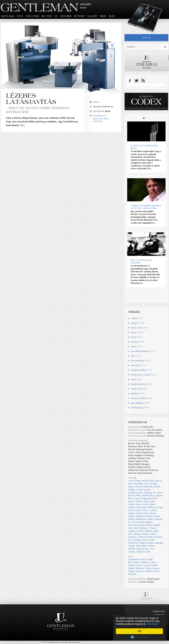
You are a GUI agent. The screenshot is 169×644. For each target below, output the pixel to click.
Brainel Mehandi (144, 487)
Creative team (159, 611)
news (103, 16)
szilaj (136, 337)
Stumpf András (141, 534)
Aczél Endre (134, 481)
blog (112, 16)
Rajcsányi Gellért (143, 525)
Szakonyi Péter (145, 537)
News (96, 102)
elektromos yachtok (143, 375)
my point (79, 16)
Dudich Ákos (148, 495)
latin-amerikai (141, 361)
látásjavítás (98, 119)
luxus (137, 332)
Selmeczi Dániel (144, 571)
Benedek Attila (142, 484)
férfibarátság (140, 408)
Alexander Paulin (137, 559)
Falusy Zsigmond (143, 498)
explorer (66, 16)
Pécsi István (138, 522)
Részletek (153, 624)
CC (56, 16)
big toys (47, 16)
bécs (136, 356)
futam (136, 346)
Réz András (140, 528)
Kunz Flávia (143, 510)
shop (146, 38)
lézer (106, 119)
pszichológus (140, 403)
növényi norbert (141, 398)
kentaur (137, 342)
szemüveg (98, 121)
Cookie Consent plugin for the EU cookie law (139, 637)
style (20, 16)
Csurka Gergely (144, 492)
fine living (32, 16)
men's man (8, 16)
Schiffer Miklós (144, 531)
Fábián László (142, 501)
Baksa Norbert (141, 562)
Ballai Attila (148, 481)
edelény (138, 393)
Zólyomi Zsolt (143, 552)
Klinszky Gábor (143, 568)
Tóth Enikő (141, 546)
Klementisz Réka (145, 507)
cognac (137, 323)
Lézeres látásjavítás (31, 99)
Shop (83, 8)
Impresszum (159, 615)
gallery (92, 16)
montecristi (139, 389)
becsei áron (139, 328)
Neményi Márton (144, 516)
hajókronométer (141, 384)
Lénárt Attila (142, 513)
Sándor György (146, 543)
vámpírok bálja (141, 370)
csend (136, 318)
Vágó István (142, 549)
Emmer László (143, 565)
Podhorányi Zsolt (144, 519)
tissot (136, 379)
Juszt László (142, 504)
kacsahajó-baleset (143, 351)
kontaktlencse (99, 116)
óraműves (138, 365)
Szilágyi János (140, 540)
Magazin (86, 4)
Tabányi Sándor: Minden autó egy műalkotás (146, 207)
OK (139, 631)
